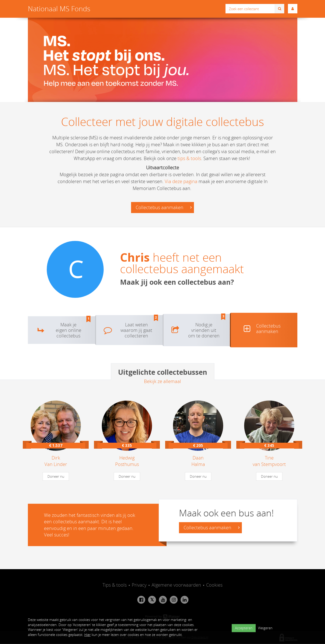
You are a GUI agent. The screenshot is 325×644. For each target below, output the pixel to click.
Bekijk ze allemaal (162, 381)
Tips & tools (115, 585)
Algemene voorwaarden (176, 585)
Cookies (214, 585)
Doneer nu (56, 476)
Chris (135, 258)
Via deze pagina (181, 181)
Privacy (139, 585)
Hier (88, 635)
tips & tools (189, 158)
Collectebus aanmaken (164, 208)
